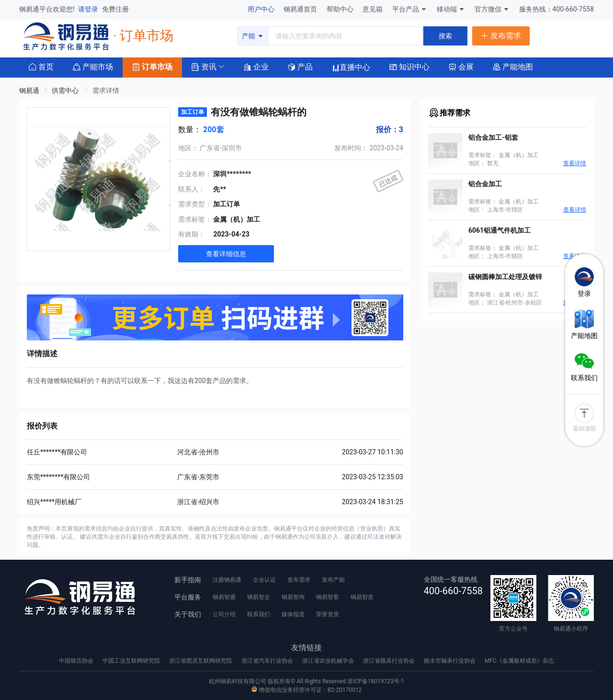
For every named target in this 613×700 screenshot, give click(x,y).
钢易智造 (362, 597)
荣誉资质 (328, 614)
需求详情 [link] (106, 90)
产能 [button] (253, 36)
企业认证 (264, 580)
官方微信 (492, 9)
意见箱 (373, 9)
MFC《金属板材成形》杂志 (519, 661)
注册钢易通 (227, 580)
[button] (204, 66)
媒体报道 (293, 614)
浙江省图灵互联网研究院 (201, 661)
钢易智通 (224, 597)
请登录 (89, 9)
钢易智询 (293, 597)
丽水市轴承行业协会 (450, 661)
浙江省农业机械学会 (329, 661)
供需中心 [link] (66, 90)
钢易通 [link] (29, 90)
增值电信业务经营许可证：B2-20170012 (306, 690)
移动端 (451, 9)
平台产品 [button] (406, 9)
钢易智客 (328, 597)
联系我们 (259, 614)
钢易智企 (259, 597)
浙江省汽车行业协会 (268, 661)
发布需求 (299, 580)
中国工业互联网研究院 (132, 661)
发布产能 (333, 580)
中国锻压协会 (77, 661)
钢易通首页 (301, 9)
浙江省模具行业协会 (390, 661)
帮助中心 (341, 9)
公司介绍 (224, 614)
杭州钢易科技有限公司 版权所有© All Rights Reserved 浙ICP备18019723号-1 (306, 681)
